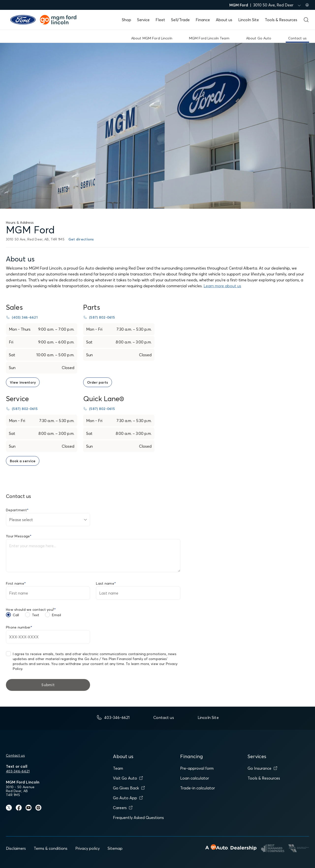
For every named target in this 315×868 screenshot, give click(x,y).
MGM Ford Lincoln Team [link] (209, 38)
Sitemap (115, 848)
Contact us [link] (297, 38)
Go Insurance (262, 768)
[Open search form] (306, 20)
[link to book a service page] (23, 461)
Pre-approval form (197, 768)
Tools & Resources (281, 20)
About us (224, 20)
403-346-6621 (18, 771)
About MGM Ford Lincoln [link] (152, 38)
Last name (106, 583)
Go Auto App (128, 798)
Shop (126, 20)
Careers (123, 808)
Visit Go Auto (128, 778)
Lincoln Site (249, 20)
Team (118, 768)
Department (17, 510)
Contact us (15, 755)
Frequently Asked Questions (138, 817)
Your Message (19, 536)
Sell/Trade (180, 20)
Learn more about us (222, 286)
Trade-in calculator (197, 788)
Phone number (19, 627)
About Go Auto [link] (259, 38)
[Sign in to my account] (307, 5)
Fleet (160, 20)
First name (16, 583)
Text (36, 615)
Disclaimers (16, 848)
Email (56, 615)
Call (16, 615)
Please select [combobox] (21, 520)
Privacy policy (87, 848)
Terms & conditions (51, 848)
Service (143, 20)
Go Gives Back (129, 788)
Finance (203, 20)
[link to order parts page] (98, 382)
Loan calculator (195, 778)
